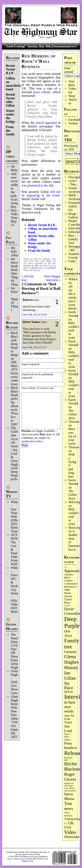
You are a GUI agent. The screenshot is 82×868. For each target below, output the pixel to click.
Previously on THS (71, 148)
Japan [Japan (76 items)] (67, 716)
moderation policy (32, 441)
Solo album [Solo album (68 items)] (69, 788)
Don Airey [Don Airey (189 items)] (68, 633)
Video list (72, 90)
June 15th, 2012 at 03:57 (35, 347)
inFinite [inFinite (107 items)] (69, 692)
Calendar (16, 859)
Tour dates (72, 83)
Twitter (73, 123)
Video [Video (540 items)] (70, 832)
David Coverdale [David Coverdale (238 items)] (72, 611)
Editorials (75, 232)
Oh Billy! (14, 168)
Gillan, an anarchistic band (13, 84)
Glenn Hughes (12, 626)
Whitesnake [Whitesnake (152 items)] (72, 837)
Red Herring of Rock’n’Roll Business (39, 61)
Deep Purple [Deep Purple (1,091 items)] (72, 622)
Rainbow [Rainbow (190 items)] (71, 748)
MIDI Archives (74, 197)
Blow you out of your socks (72, 436)
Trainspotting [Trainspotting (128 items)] (72, 819)
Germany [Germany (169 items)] (71, 652)
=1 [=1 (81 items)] (65, 567)
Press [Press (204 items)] (68, 743)
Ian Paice (10, 240)
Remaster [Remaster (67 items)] (68, 758)
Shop (72, 96)
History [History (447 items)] (71, 667)
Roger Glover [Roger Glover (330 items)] (70, 777)
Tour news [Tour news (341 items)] (69, 806)
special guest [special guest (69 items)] (70, 790)
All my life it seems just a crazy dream (72, 297)
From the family (39, 251)
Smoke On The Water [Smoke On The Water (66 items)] (69, 784)
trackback (52, 268)
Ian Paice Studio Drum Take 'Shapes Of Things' (16, 272)
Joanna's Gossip (74, 256)
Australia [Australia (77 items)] (69, 575)
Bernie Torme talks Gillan (10, 100)
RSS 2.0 (39, 266)
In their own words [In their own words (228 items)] (70, 707)
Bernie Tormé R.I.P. (10, 69)
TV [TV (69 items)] (66, 824)
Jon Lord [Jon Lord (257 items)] (68, 728)
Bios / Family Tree (73, 239)
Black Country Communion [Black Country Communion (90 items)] (71, 581)
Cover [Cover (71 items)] (67, 606)
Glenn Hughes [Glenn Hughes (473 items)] (71, 659)
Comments (28, 859)
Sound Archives (74, 190)
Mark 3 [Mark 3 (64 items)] (67, 734)
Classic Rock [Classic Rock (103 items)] (68, 601)
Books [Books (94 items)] (68, 593)
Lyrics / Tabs (72, 183)
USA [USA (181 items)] (68, 827)
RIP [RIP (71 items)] (66, 760)
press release (42, 92)
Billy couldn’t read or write (74, 330)
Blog (49, 261)
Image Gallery (73, 215)
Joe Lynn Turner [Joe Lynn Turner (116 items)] (69, 719)
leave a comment (31, 268)
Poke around (69, 70)
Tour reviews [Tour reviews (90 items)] (68, 814)
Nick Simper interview (52, 278)
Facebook (75, 120)
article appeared (46, 123)
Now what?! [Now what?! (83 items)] (68, 738)
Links (72, 261)
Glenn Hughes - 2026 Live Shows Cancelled (17, 682)
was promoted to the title (38, 185)
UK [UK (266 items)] (71, 823)
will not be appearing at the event (41, 194)
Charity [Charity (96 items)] (68, 596)
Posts (9, 859)
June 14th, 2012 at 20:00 (35, 315)
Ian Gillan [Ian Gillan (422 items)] (70, 676)
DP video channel (12, 156)
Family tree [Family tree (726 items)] (72, 644)
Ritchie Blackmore (15, 325)
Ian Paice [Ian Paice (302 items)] (69, 685)
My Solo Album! (16, 252)
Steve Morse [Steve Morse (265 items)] (69, 796)
